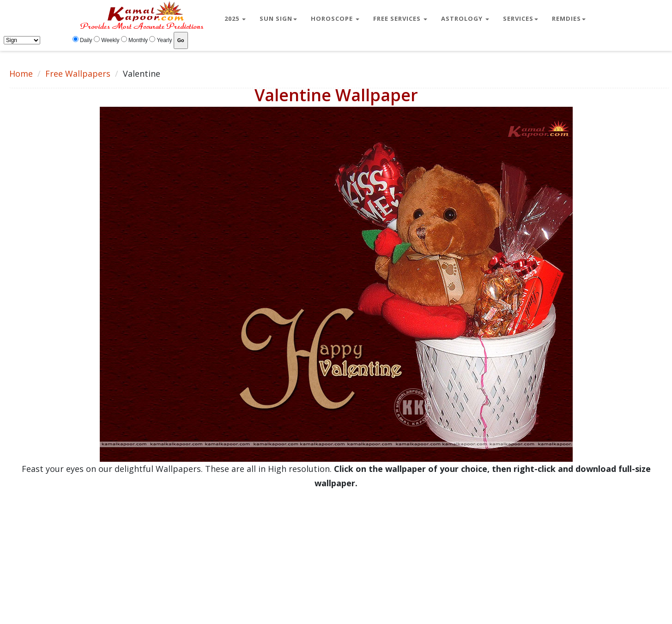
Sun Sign (278, 18)
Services (521, 18)
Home (21, 73)
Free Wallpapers (78, 73)
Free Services (400, 18)
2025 (235, 18)
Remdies (569, 18)
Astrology (465, 18)
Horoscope (335, 18)
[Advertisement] (277, 555)
